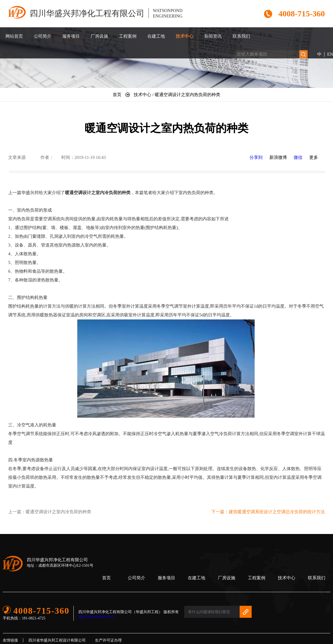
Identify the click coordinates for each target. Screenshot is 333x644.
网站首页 (14, 36)
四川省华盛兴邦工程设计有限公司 (57, 640)
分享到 (256, 157)
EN (330, 54)
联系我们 (241, 36)
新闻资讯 (213, 36)
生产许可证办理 (108, 640)
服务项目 (71, 36)
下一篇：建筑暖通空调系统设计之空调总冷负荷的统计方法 (268, 512)
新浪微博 (278, 157)
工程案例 (128, 36)
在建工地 (156, 36)
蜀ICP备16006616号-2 (96, 617)
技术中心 (185, 36)
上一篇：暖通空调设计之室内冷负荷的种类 (50, 512)
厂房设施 (99, 36)
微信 (298, 157)
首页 (106, 578)
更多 (314, 157)
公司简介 (43, 36)
